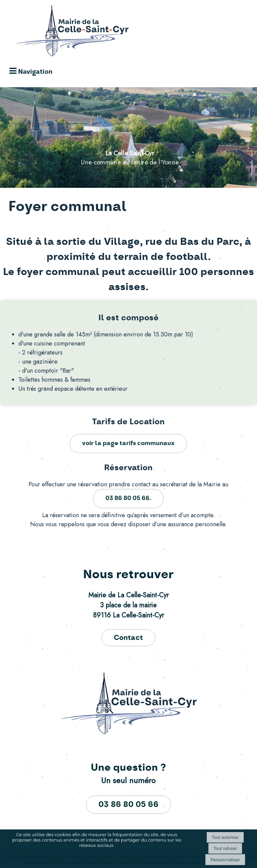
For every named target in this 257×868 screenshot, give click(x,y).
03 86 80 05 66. (128, 498)
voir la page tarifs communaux (128, 443)
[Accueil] (66, 33)
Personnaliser (225, 860)
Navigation (35, 72)
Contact (128, 638)
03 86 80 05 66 (128, 805)
